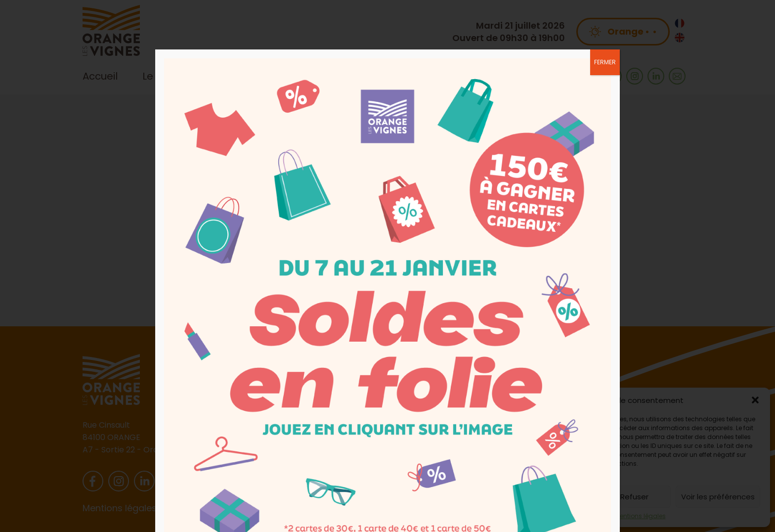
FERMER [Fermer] (605, 62)
